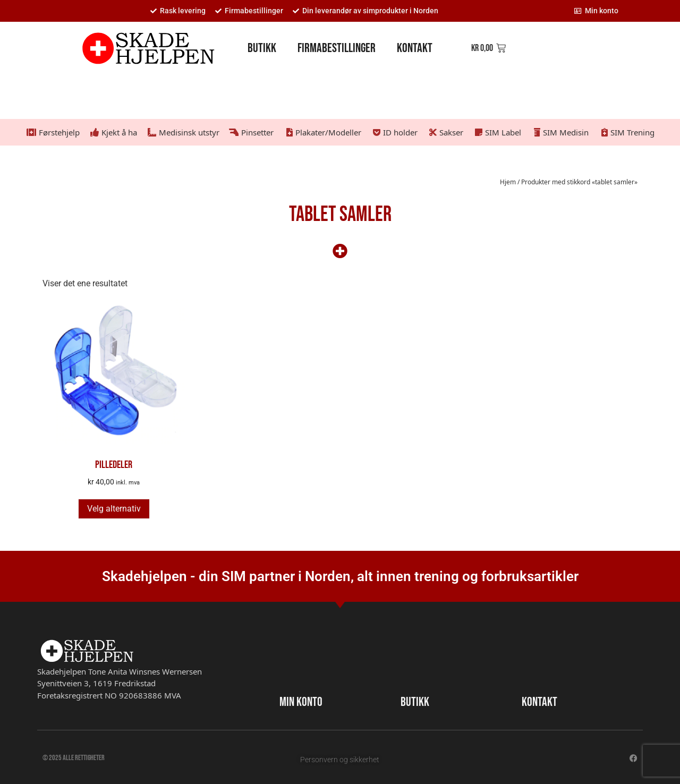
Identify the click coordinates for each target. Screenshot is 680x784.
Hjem (508, 182)
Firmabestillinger (337, 48)
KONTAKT (539, 702)
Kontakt (415, 48)
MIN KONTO (301, 702)
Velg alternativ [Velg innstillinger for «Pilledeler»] (114, 509)
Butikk (262, 48)
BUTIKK (415, 702)
